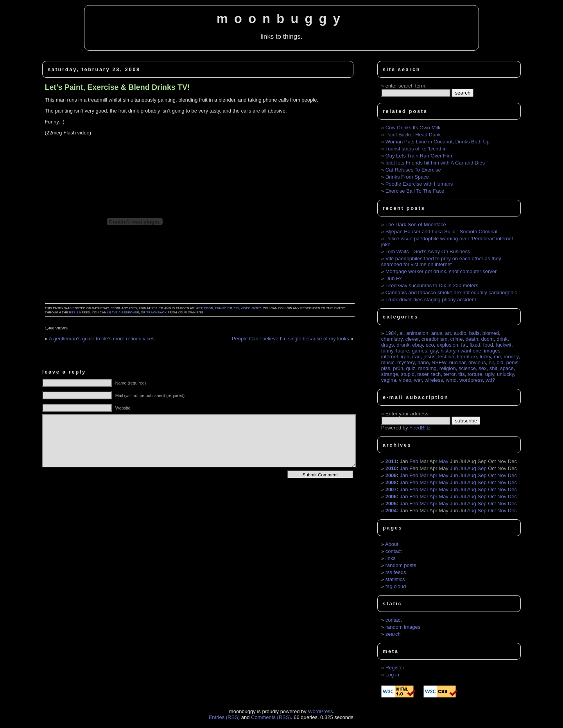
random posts (401, 565)
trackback (157, 312)
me (497, 357)
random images (403, 627)
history (448, 351)
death (472, 339)
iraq (416, 357)
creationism (434, 339)
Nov (502, 475)
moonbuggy (281, 19)
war (418, 380)
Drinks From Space (407, 177)
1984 (391, 333)
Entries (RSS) (224, 717)
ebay (417, 345)
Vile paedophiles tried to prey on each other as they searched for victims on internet (441, 261)
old (500, 362)
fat (464, 345)
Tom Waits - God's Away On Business (428, 251)
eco (430, 345)
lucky (485, 357)
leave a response (123, 312)
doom (487, 339)
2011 (391, 461)
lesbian (446, 357)
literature (467, 357)
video (246, 308)
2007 (391, 489)
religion (448, 368)
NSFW (439, 362)
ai (402, 333)
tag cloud (396, 586)
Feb (414, 461)
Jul (463, 468)
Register (395, 668)
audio (460, 333)
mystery (406, 362)
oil (491, 362)
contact (394, 551)
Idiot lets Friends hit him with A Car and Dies (435, 163)
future (403, 351)
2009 (391, 475)
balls (474, 333)
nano (423, 362)
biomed (491, 333)
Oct (492, 475)
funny (220, 308)
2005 (391, 504)
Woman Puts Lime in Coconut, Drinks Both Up (437, 142)
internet (390, 357)
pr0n (398, 368)
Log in (392, 675)
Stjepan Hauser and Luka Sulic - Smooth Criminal (441, 232)
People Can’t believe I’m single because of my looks (290, 339)
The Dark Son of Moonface (415, 224)
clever (412, 339)
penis (512, 362)
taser (423, 374)
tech (436, 374)
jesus (429, 357)
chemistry (392, 339)
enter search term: (406, 86)
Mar (424, 475)
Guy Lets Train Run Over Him (419, 156)
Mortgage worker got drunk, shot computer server (441, 271)
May (444, 461)
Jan (404, 468)
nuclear (457, 362)
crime (457, 339)
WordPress (320, 711)
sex (482, 368)
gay (434, 351)
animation (417, 333)
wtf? (257, 308)
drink (502, 339)
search (393, 634)
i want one (469, 351)
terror (450, 374)
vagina (389, 380)
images (492, 351)
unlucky (505, 374)
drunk (403, 345)
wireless (434, 380)
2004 (391, 511)
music (388, 362)
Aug (472, 468)
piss (386, 368)
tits (462, 374)
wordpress (471, 380)
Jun (454, 468)
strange (390, 374)
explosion (447, 345)
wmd (451, 380)
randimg (428, 368)
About (392, 544)
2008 (391, 482)
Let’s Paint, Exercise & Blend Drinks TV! (117, 87)
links (391, 558)
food (209, 308)
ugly (490, 374)
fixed (475, 345)
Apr (433, 475)
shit (493, 368)
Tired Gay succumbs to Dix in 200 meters (432, 285)
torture (475, 374)
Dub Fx (394, 278)
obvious (477, 362)
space (507, 368)
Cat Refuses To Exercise (413, 170)
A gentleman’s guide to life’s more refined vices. (102, 339)
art (199, 308)
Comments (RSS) (271, 717)
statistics (395, 579)
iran (405, 357)
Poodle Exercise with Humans (419, 184)
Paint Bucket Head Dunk (413, 135)
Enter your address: (408, 414)
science (467, 368)
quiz (411, 368)
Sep (482, 468)
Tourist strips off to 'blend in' (416, 149)
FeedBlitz (420, 428)
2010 (391, 468)
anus (437, 333)
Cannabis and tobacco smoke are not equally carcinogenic (451, 292)
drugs (388, 345)
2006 (391, 496)
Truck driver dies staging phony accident (430, 300)
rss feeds (396, 572)
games (419, 351)
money (511, 357)
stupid (233, 308)
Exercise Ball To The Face (415, 191)
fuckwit (504, 345)
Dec (512, 475)
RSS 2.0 (75, 312)
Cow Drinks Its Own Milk (413, 128)
